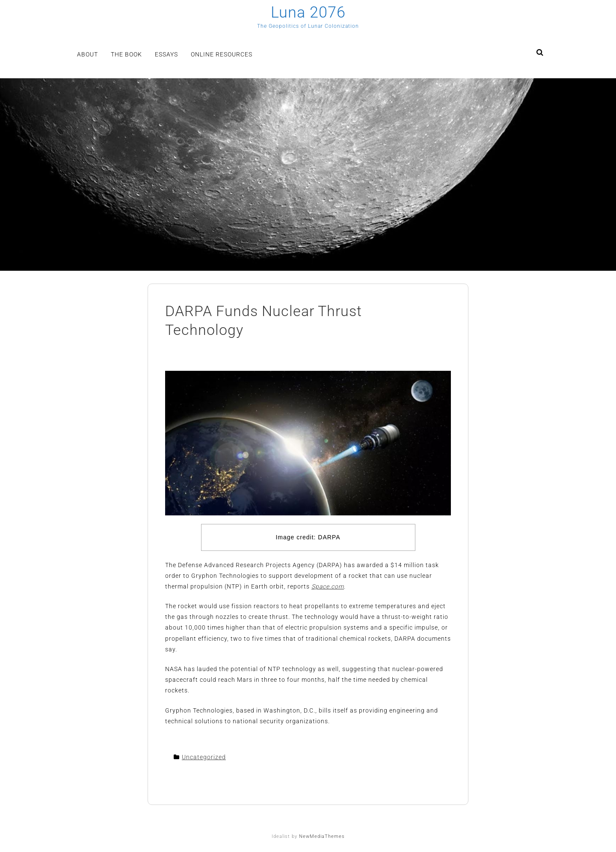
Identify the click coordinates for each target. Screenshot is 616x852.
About (87, 54)
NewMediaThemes (322, 836)
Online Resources (222, 54)
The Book (126, 54)
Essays (166, 54)
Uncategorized (204, 757)
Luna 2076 (308, 12)
